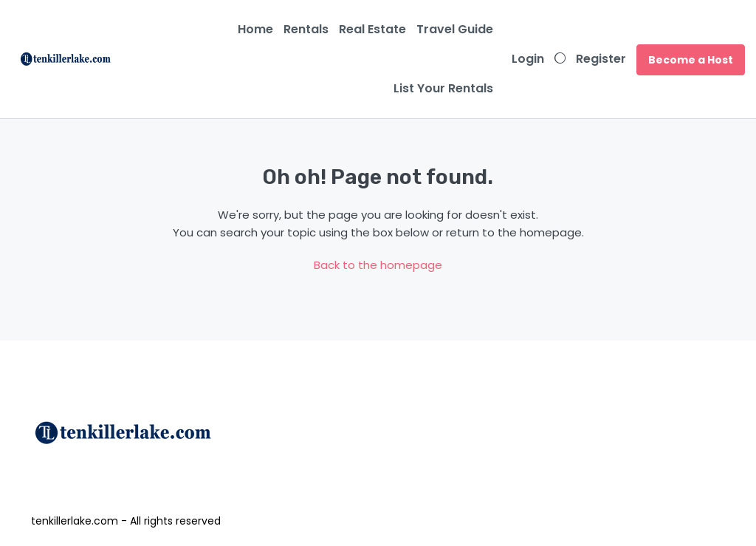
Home (255, 29)
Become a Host (691, 60)
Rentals (306, 29)
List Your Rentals (443, 88)
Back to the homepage (378, 265)
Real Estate (372, 29)
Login (528, 59)
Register (601, 59)
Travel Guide (455, 29)
